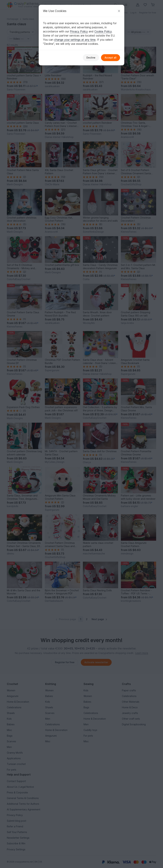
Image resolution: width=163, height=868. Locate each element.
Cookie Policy (103, 31)
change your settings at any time (75, 40)
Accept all (111, 58)
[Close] (119, 11)
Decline (91, 58)
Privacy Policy (79, 31)
